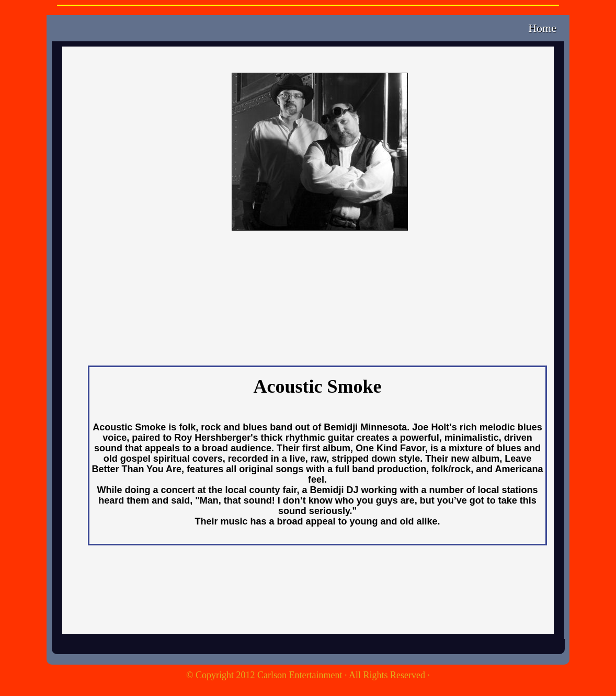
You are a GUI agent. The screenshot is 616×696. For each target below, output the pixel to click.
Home (542, 28)
